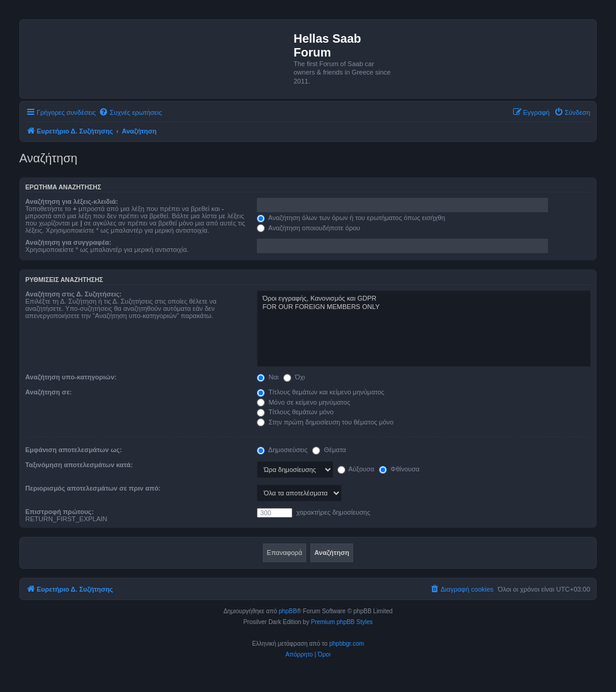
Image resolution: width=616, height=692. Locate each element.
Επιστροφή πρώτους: (60, 512)
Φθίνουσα (399, 469)
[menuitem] (130, 112)
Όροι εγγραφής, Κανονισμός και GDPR (424, 299)
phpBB (288, 611)
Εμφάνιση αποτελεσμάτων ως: (74, 450)
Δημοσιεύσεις (282, 450)
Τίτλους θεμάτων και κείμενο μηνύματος (321, 392)
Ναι (268, 377)
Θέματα (329, 450)
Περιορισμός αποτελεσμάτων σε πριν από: (93, 488)
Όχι (294, 377)
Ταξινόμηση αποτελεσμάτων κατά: (79, 465)
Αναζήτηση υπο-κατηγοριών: (71, 377)
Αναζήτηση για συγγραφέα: (68, 242)
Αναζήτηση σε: (48, 392)
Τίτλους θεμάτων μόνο (295, 412)
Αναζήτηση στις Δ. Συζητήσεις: (73, 294)
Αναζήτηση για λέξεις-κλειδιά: (72, 201)
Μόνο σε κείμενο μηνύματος (303, 402)
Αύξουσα (356, 469)
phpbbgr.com (346, 644)
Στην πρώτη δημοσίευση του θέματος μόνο (325, 422)
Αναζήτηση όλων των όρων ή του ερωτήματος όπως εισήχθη (351, 218)
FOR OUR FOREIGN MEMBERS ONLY (424, 307)
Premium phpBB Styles (342, 622)
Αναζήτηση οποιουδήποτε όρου (308, 228)
